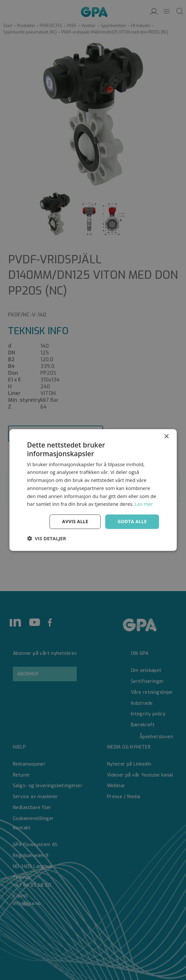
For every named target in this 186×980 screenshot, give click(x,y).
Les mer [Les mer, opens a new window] (144, 504)
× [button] (166, 437)
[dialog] (93, 490)
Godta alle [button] (132, 521)
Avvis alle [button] (75, 521)
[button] (47, 538)
